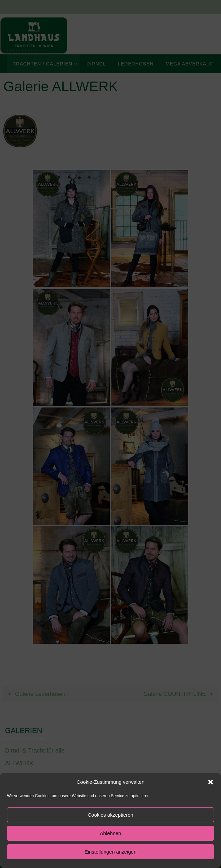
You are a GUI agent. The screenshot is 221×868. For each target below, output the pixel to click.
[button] (211, 782)
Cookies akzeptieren (110, 815)
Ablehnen (110, 833)
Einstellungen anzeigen (110, 852)
